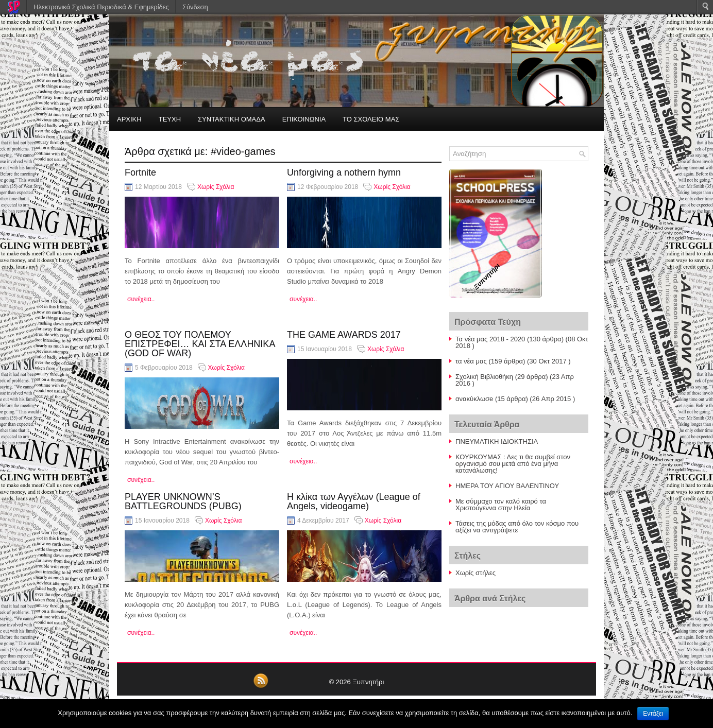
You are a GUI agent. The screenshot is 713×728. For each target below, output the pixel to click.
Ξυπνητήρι (368, 682)
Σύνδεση (195, 7)
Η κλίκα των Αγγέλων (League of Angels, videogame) (354, 501)
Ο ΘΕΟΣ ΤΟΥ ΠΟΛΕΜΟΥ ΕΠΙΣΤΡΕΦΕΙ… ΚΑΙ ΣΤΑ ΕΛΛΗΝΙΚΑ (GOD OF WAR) (200, 344)
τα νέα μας (471, 361)
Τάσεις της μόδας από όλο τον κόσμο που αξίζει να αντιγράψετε (517, 527)
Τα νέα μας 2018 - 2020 (490, 339)
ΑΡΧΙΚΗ (129, 119)
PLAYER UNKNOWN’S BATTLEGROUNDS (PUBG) (183, 501)
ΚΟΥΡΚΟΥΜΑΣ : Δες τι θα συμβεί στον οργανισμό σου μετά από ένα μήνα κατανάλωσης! (513, 464)
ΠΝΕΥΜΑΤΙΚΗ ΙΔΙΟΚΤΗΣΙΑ (497, 441)
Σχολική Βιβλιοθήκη (484, 377)
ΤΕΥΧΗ (170, 119)
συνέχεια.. (141, 299)
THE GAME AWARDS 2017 (344, 335)
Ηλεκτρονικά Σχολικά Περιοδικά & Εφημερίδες (101, 7)
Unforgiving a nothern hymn (344, 172)
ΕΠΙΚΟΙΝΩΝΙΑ (304, 119)
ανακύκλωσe (474, 399)
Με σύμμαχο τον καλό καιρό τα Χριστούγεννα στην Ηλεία (501, 505)
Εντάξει (653, 714)
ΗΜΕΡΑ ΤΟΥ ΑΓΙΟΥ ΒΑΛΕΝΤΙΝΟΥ (507, 486)
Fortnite (140, 172)
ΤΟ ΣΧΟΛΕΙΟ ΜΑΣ (371, 119)
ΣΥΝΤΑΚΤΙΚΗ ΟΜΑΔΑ (232, 119)
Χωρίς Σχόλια (216, 187)
